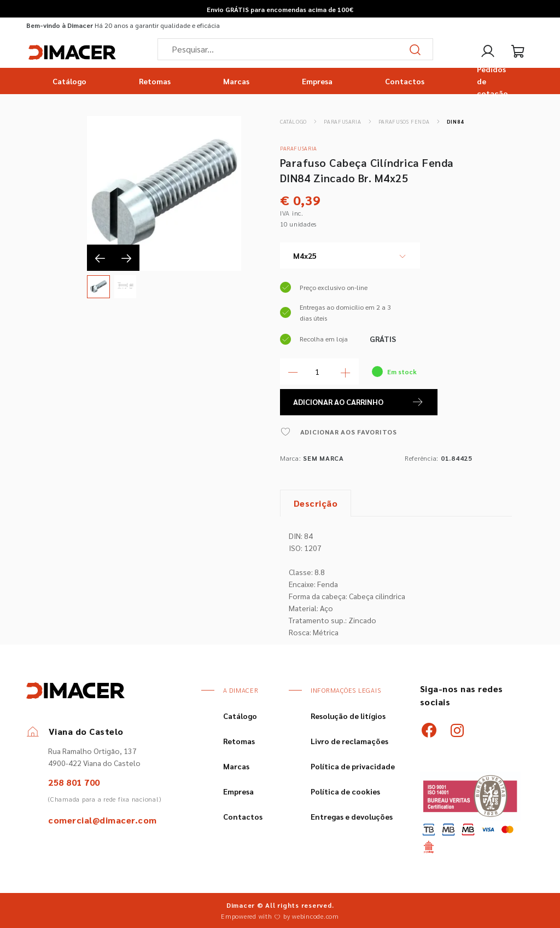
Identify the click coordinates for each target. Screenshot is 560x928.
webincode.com (316, 916)
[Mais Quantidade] (346, 372)
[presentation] (100, 258)
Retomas (155, 81)
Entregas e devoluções (352, 816)
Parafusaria (342, 121)
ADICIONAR (359, 402)
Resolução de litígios (348, 716)
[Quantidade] (319, 372)
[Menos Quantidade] (293, 372)
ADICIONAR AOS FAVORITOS (339, 432)
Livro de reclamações (349, 741)
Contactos (405, 81)
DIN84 (456, 121)
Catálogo (69, 81)
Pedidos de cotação (492, 81)
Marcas (236, 81)
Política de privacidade (353, 766)
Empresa (317, 81)
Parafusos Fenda (404, 121)
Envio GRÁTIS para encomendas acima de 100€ (280, 9)
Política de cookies (345, 791)
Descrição (316, 503)
